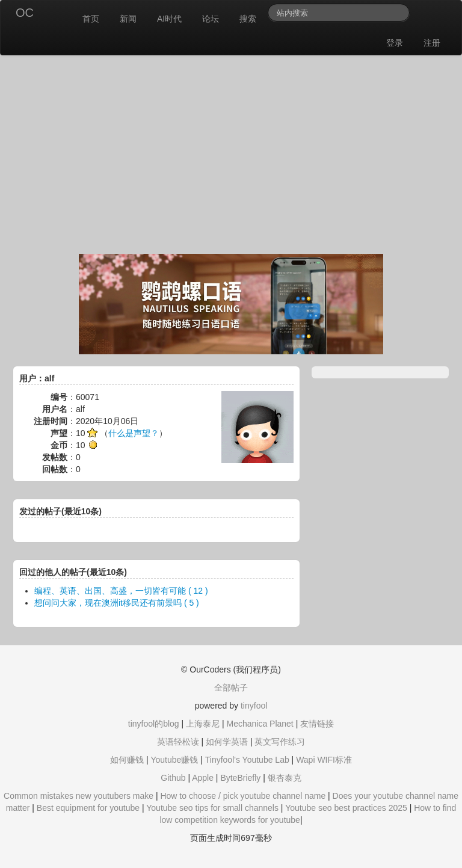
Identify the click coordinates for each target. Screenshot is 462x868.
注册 (432, 43)
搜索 (248, 19)
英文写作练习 (280, 742)
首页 (91, 19)
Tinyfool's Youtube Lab (247, 760)
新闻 (128, 19)
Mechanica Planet (260, 724)
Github (173, 778)
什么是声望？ (134, 433)
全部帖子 (231, 688)
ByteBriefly (240, 778)
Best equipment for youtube (88, 808)
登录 (395, 43)
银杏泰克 (285, 778)
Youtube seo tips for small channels (212, 808)
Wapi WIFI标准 (324, 760)
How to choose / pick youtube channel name (243, 796)
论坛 (211, 19)
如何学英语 (227, 742)
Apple (203, 778)
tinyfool (254, 706)
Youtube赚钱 (174, 760)
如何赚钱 (127, 760)
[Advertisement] (231, 158)
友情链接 (317, 724)
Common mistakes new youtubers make (79, 796)
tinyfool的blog (154, 724)
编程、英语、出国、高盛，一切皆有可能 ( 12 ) (121, 591)
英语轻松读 (178, 742)
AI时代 (169, 19)
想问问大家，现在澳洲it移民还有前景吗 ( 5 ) (117, 603)
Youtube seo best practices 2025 (346, 808)
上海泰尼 (203, 724)
